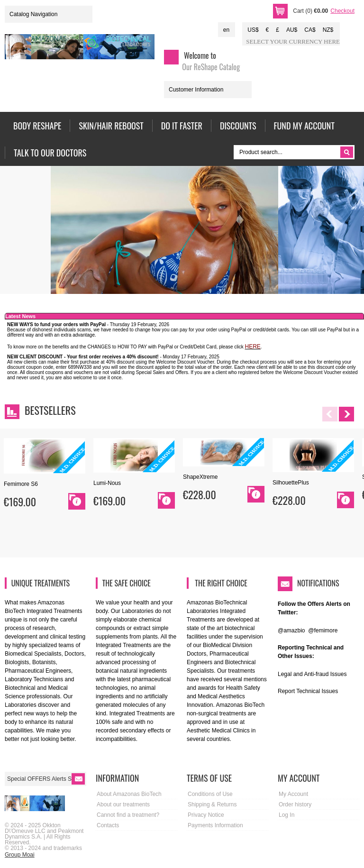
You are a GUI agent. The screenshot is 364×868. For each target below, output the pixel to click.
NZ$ (328, 30)
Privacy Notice (206, 815)
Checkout (342, 11)
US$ (253, 30)
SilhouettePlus (291, 483)
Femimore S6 (21, 484)
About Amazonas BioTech (129, 794)
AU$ (292, 30)
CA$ (310, 30)
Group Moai (20, 855)
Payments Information (215, 825)
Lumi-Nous (107, 483)
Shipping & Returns (212, 804)
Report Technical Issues (308, 691)
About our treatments (123, 804)
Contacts (108, 825)
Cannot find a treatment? (128, 815)
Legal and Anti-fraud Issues (312, 674)
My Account (293, 794)
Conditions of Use (210, 794)
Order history (295, 804)
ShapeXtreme (200, 477)
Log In (287, 815)
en (226, 30)
